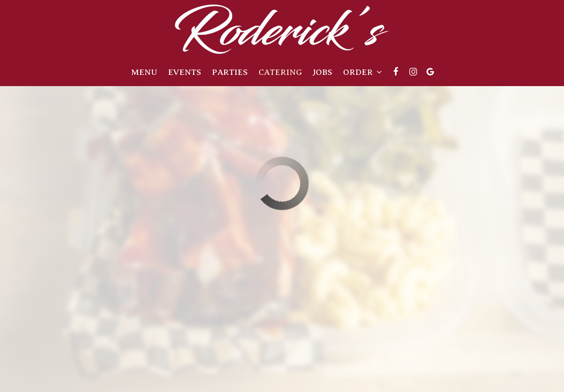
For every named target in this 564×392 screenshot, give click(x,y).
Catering (280, 72)
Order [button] (363, 72)
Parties (230, 72)
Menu (144, 72)
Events (185, 72)
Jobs (322, 72)
